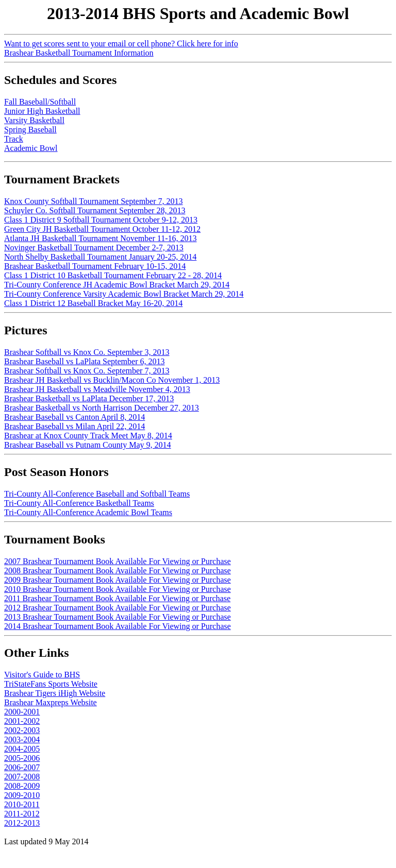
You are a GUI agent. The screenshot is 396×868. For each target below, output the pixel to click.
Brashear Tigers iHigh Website (55, 693)
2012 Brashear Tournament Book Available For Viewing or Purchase (118, 608)
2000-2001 (22, 712)
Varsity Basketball (34, 120)
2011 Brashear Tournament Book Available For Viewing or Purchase (117, 598)
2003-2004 (22, 739)
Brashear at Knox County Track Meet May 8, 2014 (88, 436)
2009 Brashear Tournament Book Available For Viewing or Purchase (118, 580)
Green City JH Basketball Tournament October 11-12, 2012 (102, 229)
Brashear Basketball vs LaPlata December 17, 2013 (89, 398)
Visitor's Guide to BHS (42, 675)
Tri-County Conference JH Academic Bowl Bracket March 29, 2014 (117, 285)
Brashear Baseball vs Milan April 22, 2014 (75, 426)
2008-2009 (22, 786)
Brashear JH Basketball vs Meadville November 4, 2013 (97, 389)
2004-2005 (22, 749)
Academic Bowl (31, 148)
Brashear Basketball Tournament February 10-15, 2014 (95, 266)
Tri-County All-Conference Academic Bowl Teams (88, 512)
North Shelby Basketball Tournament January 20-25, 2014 (100, 257)
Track (14, 139)
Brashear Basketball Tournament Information (79, 53)
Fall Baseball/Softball (40, 102)
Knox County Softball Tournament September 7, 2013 (94, 201)
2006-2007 (22, 767)
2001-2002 (22, 721)
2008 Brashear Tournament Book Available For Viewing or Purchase (118, 571)
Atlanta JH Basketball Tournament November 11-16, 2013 (100, 238)
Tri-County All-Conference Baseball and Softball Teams (97, 494)
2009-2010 (22, 795)
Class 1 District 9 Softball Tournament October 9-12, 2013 (101, 220)
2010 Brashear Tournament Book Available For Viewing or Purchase (118, 589)
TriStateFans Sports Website (51, 684)
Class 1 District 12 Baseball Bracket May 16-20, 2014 (93, 303)
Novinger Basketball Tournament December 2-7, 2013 (94, 248)
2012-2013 (22, 823)
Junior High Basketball (42, 111)
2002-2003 (22, 730)
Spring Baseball (30, 130)
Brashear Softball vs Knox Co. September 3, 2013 (87, 352)
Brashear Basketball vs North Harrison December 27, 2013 (102, 408)
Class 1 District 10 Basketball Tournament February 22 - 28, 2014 (113, 275)
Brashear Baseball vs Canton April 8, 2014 (75, 417)
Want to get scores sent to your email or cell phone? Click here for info (121, 44)
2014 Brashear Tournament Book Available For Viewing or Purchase (118, 626)
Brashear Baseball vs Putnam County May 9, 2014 (88, 445)
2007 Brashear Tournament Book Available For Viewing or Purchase (118, 561)
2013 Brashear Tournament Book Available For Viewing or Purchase (118, 617)
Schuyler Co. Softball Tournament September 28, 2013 (95, 210)
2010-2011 (22, 804)
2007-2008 (22, 777)
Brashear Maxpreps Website (51, 702)
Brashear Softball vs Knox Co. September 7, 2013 (87, 371)
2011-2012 (22, 814)
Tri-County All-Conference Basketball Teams (79, 503)
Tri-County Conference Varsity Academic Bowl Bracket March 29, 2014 (124, 294)
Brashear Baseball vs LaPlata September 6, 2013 (84, 361)
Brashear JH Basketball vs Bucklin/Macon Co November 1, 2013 (112, 380)
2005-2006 (22, 758)
